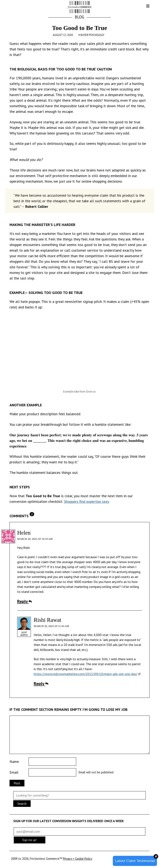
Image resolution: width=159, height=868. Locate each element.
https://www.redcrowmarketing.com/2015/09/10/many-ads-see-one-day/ (86, 674)
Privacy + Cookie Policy (78, 859)
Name (14, 762)
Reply (24, 601)
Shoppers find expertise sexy (86, 501)
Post (17, 783)
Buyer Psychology (92, 35)
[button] (145, 7)
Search (22, 804)
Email (14, 772)
